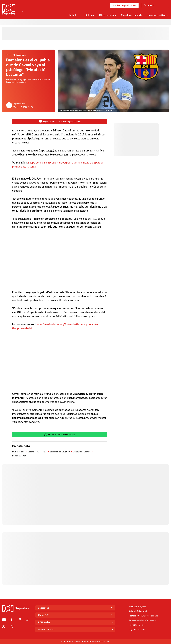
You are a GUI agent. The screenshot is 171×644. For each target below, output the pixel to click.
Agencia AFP (19, 103)
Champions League (82, 452)
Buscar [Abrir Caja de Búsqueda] (149, 5)
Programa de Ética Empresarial (143, 620)
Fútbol (72, 15)
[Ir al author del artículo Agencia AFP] (9, 105)
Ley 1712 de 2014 (137, 629)
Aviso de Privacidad (138, 611)
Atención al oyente (138, 607)
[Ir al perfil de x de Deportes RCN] (4, 627)
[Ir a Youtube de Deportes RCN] (4, 620)
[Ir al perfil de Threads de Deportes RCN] (12, 627)
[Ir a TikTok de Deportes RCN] (28, 620)
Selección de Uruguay (60, 452)
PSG (45, 452)
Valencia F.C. (34, 452)
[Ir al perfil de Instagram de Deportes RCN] (20, 620)
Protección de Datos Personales (144, 616)
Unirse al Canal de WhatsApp (60, 435)
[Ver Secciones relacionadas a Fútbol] (78, 15)
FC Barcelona (18, 452)
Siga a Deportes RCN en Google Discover (60, 122)
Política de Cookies (138, 625)
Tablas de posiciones (124, 5)
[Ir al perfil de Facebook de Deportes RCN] (12, 620)
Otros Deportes (107, 15)
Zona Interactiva (157, 15)
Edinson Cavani (19, 456)
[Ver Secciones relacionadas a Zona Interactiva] (168, 15)
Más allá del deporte (132, 15)
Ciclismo (89, 15)
